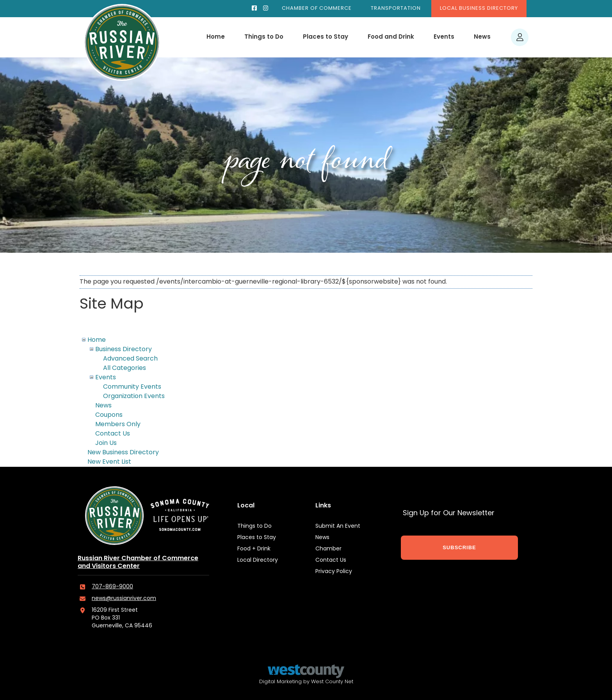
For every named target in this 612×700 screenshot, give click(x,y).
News (482, 37)
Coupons (109, 415)
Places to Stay (326, 37)
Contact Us (113, 434)
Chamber (328, 549)
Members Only (118, 425)
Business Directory (124, 350)
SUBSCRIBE (459, 547)
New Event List (109, 462)
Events (444, 37)
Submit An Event (338, 526)
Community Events (132, 387)
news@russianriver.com (124, 599)
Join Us (106, 443)
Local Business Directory (479, 8)
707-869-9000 (112, 587)
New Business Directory (123, 453)
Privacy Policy (334, 572)
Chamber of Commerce (317, 8)
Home (216, 37)
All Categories (125, 368)
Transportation (396, 8)
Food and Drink (391, 37)
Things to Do (264, 37)
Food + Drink (254, 549)
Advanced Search (130, 359)
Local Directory (258, 560)
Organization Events (134, 396)
